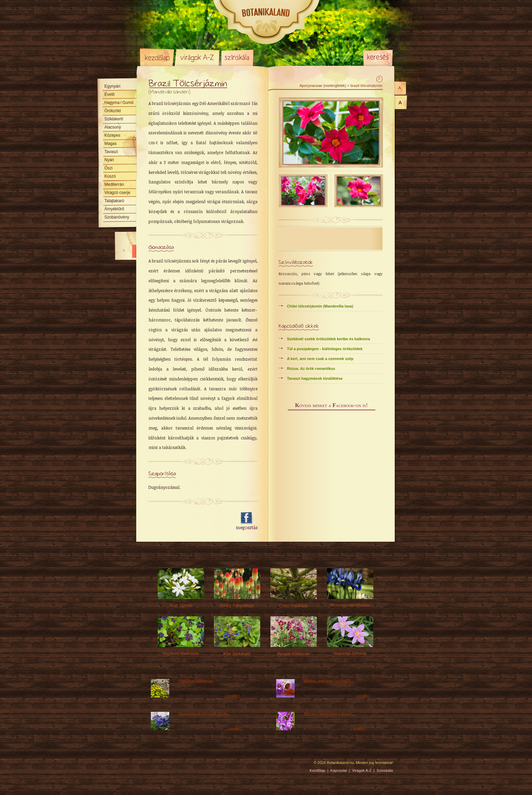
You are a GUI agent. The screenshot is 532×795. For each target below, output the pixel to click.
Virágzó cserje (118, 193)
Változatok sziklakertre (196, 681)
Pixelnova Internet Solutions (156, 765)
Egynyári (113, 86)
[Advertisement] (188, 521)
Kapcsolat (339, 770)
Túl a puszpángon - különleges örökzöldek (325, 349)
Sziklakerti (114, 119)
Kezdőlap (157, 57)
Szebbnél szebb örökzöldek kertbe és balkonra (329, 339)
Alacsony (113, 127)
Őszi (109, 168)
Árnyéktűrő (114, 209)
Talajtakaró (114, 201)
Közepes (113, 135)
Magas (111, 144)
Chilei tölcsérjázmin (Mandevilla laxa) (320, 306)
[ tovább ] (232, 695)
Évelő (110, 94)
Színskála (237, 57)
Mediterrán (114, 184)
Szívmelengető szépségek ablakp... (205, 714)
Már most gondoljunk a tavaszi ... (330, 714)
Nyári (109, 160)
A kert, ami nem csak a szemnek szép (320, 359)
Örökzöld (113, 111)
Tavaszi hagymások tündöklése (315, 378)
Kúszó (110, 176)
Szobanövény (117, 217)
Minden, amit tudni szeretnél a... (329, 681)
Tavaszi (111, 152)
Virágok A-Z (198, 57)
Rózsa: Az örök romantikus (311, 369)
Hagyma (119, 103)
